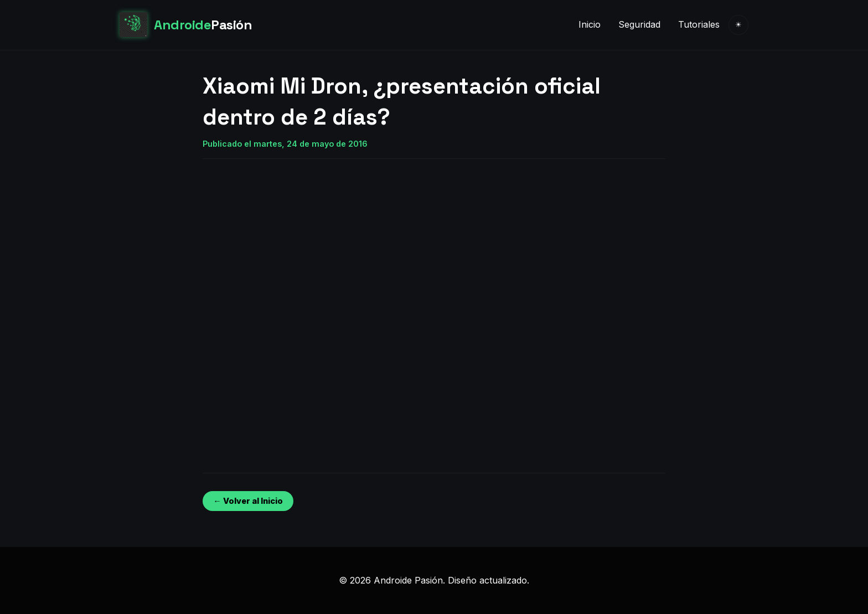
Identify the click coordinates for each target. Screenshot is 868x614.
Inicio (590, 24)
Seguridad (639, 24)
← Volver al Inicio (248, 501)
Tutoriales (699, 24)
